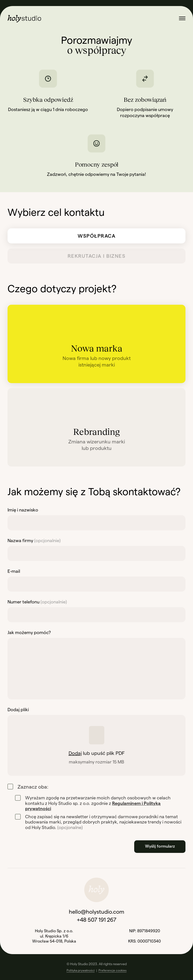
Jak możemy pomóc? (29, 633)
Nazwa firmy (34, 541)
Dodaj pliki (18, 710)
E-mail (14, 571)
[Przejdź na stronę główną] (24, 19)
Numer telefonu (37, 602)
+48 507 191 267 (97, 920)
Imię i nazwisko (23, 510)
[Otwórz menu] (182, 19)
